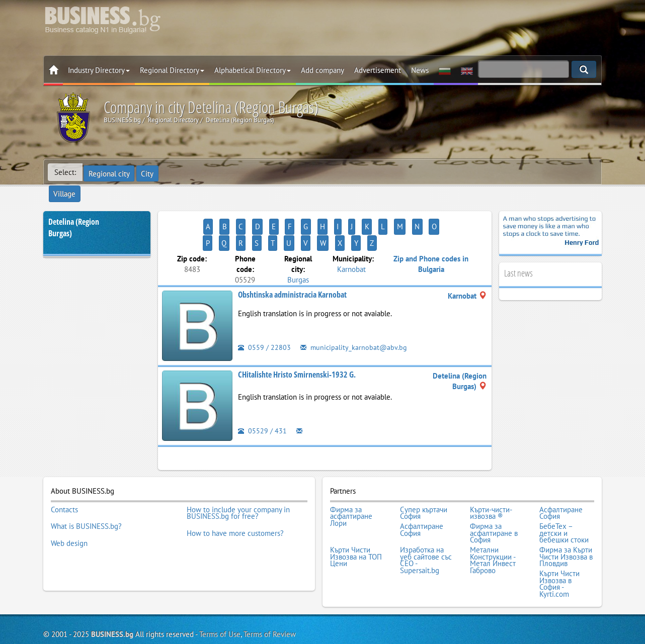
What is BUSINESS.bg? (86, 487)
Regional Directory (172, 70)
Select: (65, 172)
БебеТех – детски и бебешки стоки (564, 494)
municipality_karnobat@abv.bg (354, 313)
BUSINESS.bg (112, 586)
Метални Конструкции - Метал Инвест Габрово (493, 517)
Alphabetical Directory (253, 70)
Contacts (64, 474)
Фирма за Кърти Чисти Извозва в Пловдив (566, 514)
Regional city (110, 172)
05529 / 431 (262, 396)
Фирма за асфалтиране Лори (351, 480)
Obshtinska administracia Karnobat (292, 260)
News (420, 70)
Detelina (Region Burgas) (74, 210)
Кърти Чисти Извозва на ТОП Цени (356, 514)
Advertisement (378, 70)
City (149, 172)
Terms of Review (270, 586)
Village (179, 172)
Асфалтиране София (561, 477)
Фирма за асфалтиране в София (494, 494)
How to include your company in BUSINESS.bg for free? (238, 477)
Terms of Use (220, 586)
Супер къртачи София (424, 477)
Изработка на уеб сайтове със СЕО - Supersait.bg (426, 517)
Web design (69, 501)
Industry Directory (99, 70)
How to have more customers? (235, 494)
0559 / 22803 (264, 313)
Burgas (298, 245)
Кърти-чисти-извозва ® (491, 477)
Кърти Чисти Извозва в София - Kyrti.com (559, 538)
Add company (322, 70)
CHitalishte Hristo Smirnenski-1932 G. (297, 340)
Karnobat (351, 235)
